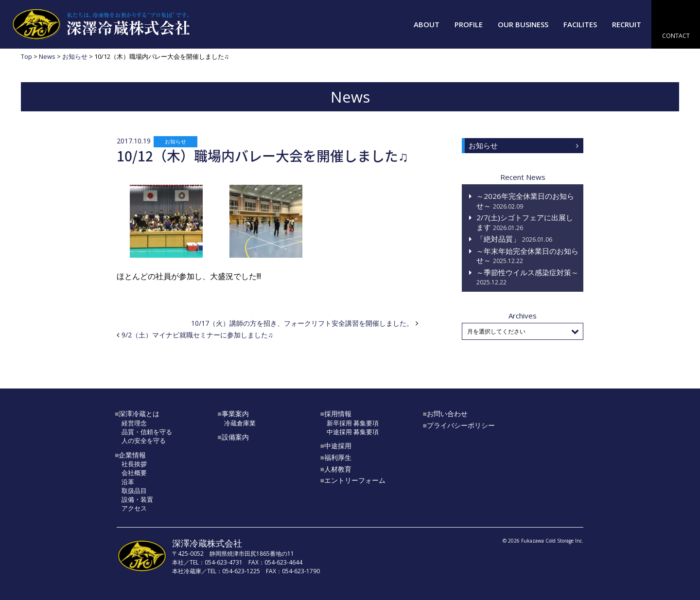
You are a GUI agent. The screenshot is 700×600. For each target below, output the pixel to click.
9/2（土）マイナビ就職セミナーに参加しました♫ (197, 335)
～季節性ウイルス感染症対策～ (527, 277)
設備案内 (235, 437)
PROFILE (469, 24)
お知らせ (175, 141)
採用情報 (338, 414)
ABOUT (427, 24)
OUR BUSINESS (523, 24)
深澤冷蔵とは (139, 414)
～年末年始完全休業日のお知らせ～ (527, 256)
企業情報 (132, 455)
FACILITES (580, 24)
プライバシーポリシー (461, 425)
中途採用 (338, 446)
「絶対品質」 (514, 239)
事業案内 (235, 414)
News (47, 56)
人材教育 (338, 469)
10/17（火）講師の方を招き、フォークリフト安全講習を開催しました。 (302, 323)
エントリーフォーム (355, 480)
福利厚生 (338, 457)
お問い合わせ (447, 414)
